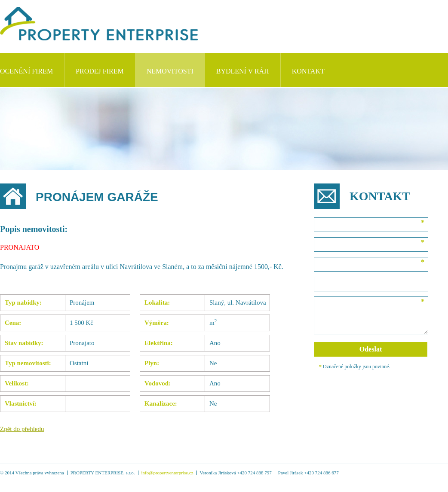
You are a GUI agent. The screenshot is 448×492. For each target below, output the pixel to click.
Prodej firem (100, 71)
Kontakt (308, 71)
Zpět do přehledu (22, 429)
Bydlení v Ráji (243, 71)
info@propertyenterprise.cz (167, 473)
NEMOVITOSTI (170, 71)
